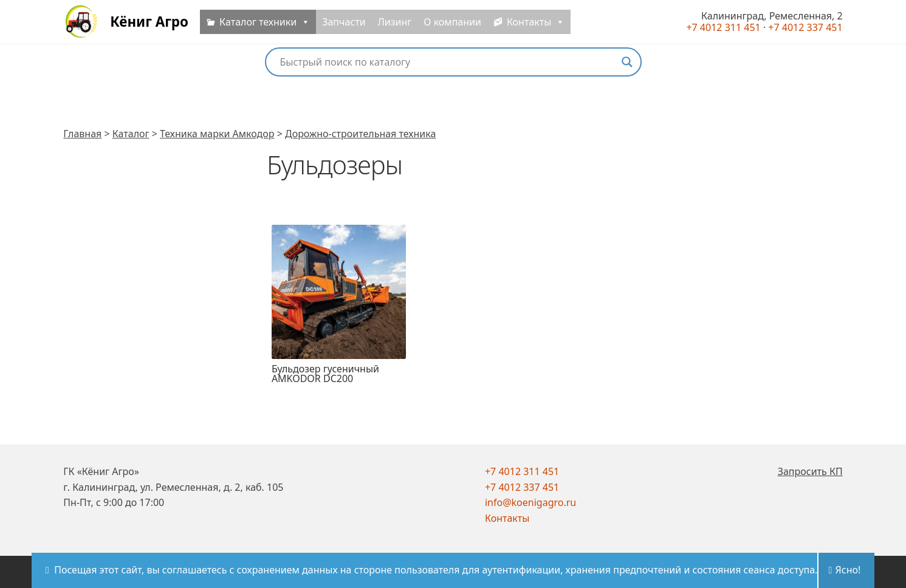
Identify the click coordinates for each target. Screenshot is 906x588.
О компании (460, 26)
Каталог (131, 134)
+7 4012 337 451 (522, 487)
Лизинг (402, 26)
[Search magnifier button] (627, 62)
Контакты (507, 518)
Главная (82, 134)
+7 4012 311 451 (522, 471)
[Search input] (448, 62)
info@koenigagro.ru (530, 502)
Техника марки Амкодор (217, 134)
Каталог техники (272, 26)
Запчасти (351, 26)
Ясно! (848, 570)
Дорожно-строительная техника (360, 134)
